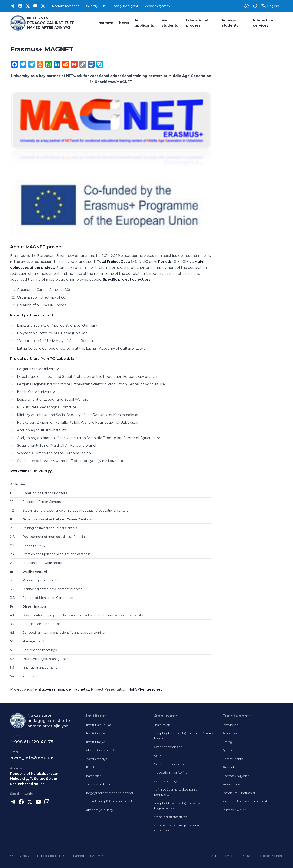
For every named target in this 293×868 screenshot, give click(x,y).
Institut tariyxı (96, 742)
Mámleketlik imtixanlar (239, 793)
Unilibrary (91, 6)
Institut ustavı (96, 733)
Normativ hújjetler (236, 776)
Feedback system (157, 6)
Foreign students (230, 23)
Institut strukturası (99, 725)
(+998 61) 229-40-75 (32, 742)
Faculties (93, 767)
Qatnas (228, 750)
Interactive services (263, 23)
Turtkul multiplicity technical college (112, 801)
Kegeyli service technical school (109, 793)
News (124, 23)
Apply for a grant (126, 6)
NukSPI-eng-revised (145, 689)
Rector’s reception (66, 6)
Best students (233, 759)
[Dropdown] (247, 6)
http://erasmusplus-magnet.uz (64, 689)
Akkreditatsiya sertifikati (103, 750)
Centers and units (99, 784)
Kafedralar (93, 776)
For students (170, 23)
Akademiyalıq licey (99, 810)
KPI (106, 6)
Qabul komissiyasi (167, 781)
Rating (227, 742)
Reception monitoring (171, 772)
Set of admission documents (176, 764)
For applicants (144, 23)
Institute (105, 23)
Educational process (197, 23)
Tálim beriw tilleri (234, 810)
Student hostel (233, 784)
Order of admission (168, 747)
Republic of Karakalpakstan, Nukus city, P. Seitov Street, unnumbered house (35, 779)
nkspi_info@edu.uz (32, 758)
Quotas (160, 755)
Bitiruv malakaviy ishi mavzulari (245, 801)
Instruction (162, 725)
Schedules (230, 733)
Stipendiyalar (232, 767)
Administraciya (97, 759)
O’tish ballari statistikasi (171, 817)
